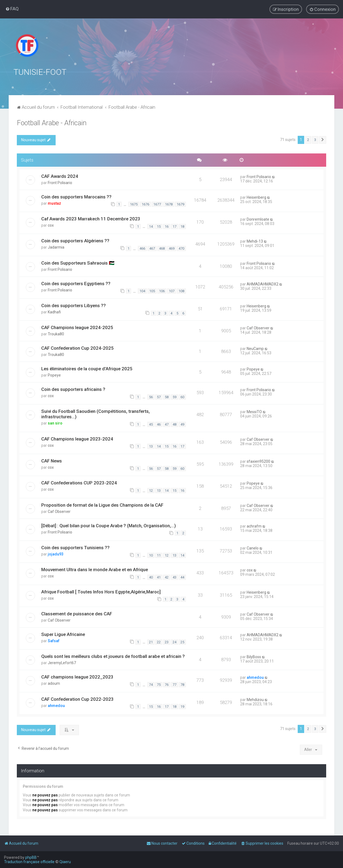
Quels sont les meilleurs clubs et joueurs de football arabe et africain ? (113, 656)
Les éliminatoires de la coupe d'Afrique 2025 (87, 369)
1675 (134, 204)
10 (151, 555)
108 (181, 291)
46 (159, 424)
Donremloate (258, 219)
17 (174, 226)
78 (182, 685)
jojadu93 (56, 554)
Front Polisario (60, 183)
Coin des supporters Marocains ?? (76, 197)
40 (151, 577)
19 (182, 707)
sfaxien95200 (258, 461)
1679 (180, 204)
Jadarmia (56, 247)
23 (167, 642)
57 (159, 397)
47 (167, 424)
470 (181, 248)
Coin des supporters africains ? (73, 389)
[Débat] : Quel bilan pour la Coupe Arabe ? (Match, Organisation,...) (109, 526)
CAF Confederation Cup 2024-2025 (77, 348)
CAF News (52, 461)
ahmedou (255, 677)
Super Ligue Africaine (63, 634)
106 (162, 291)
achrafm (254, 526)
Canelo (253, 548)
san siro (55, 423)
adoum (54, 683)
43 (174, 577)
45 (151, 424)
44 (182, 577)
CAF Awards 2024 (60, 176)
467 (152, 248)
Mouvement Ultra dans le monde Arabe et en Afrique (95, 570)
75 (159, 685)
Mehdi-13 (255, 241)
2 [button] (308, 140)
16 (167, 226)
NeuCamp (255, 349)
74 (151, 685)
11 (159, 555)
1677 (157, 204)
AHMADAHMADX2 (263, 284)
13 (151, 446)
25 (182, 642)
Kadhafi (54, 312)
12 (151, 491)
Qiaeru (65, 862)
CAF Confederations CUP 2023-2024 (79, 483)
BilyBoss (254, 657)
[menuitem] (12, 9)
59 (174, 397)
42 (167, 577)
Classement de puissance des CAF (77, 614)
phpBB (31, 857)
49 (182, 424)
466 (142, 248)
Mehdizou (255, 700)
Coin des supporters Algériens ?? (75, 241)
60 (182, 397)
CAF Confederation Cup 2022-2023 (77, 699)
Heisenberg (256, 197)
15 (159, 226)
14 (151, 226)
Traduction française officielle (29, 862)
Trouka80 (56, 334)
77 (174, 685)
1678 (169, 204)
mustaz (54, 203)
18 (182, 226)
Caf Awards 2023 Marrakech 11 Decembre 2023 (91, 219)
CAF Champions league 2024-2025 (77, 327)
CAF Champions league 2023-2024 (77, 439)
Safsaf (54, 641)
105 (152, 291)
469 (172, 248)
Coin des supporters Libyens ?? (74, 306)
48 (174, 424)
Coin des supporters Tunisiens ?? (75, 548)
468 (162, 248)
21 (151, 642)
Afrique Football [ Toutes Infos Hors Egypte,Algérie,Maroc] (101, 592)
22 (159, 642)
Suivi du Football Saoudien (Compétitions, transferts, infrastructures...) (96, 414)
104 (142, 291)
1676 (145, 204)
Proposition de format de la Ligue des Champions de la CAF (102, 505)
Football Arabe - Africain (52, 123)
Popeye (54, 375)
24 (174, 642)
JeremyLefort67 (62, 663)
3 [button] (315, 140)
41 (159, 577)
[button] (323, 140)
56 (151, 397)
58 (167, 397)
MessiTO (254, 412)
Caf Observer (258, 328)
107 (172, 291)
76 (167, 685)
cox (51, 225)
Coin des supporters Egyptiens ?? (76, 284)
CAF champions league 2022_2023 (77, 677)
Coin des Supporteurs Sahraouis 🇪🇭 (78, 263)
